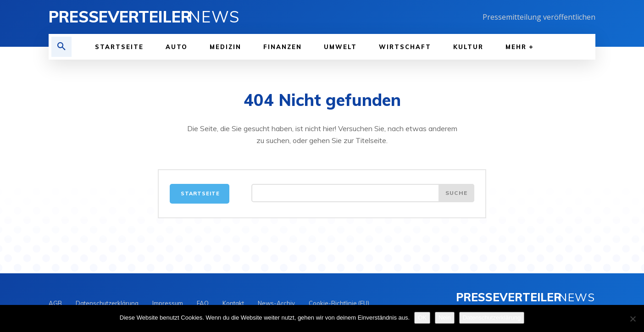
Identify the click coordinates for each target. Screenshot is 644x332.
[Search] (456, 193)
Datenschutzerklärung (492, 318)
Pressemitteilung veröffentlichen (539, 17)
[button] (61, 47)
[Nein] (633, 319)
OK (422, 318)
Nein (445, 318)
